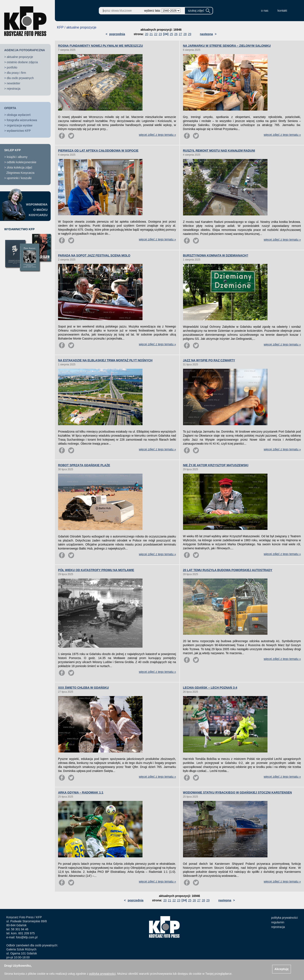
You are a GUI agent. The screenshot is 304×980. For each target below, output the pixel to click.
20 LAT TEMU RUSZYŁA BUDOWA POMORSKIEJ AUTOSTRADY (228, 570)
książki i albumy (17, 157)
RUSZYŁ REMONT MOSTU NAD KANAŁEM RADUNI (219, 151)
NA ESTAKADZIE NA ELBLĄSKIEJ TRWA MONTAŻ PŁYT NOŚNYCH (105, 360)
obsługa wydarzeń (19, 115)
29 (190, 34)
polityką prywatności (102, 974)
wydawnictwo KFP (19, 131)
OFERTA (10, 108)
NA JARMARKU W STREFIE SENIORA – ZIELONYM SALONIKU (227, 46)
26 (176, 34)
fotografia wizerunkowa (22, 120)
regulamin (278, 922)
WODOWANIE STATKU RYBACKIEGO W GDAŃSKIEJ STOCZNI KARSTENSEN (237, 792)
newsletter (14, 83)
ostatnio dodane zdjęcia (22, 62)
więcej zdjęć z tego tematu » (157, 135)
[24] (166, 34)
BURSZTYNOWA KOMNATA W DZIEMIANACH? (216, 255)
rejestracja (14, 89)
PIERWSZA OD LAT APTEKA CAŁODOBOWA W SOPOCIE (98, 151)
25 (171, 34)
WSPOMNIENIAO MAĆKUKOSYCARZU (37, 210)
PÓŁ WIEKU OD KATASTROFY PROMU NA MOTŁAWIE (96, 570)
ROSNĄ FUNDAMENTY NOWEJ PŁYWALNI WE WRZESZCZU (100, 46)
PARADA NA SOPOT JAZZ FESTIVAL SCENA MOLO (94, 255)
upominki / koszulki (19, 178)
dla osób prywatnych (20, 78)
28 (185, 34)
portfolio (12, 67)
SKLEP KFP (12, 150)
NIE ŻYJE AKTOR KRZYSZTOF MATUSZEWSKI (216, 465)
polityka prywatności (284, 918)
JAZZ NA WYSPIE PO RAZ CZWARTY (209, 360)
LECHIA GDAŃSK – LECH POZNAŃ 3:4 (210, 688)
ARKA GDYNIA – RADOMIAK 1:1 (81, 792)
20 (147, 34)
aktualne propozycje (20, 57)
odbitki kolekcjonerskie (22, 162)
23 (160, 34)
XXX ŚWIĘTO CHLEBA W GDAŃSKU (83, 688)
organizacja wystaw (20, 125)
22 (156, 34)
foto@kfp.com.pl (27, 937)
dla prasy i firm (16, 73)
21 (151, 34)
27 (180, 34)
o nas (265, 11)
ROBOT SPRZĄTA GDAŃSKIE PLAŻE (84, 465)
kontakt (282, 11)
